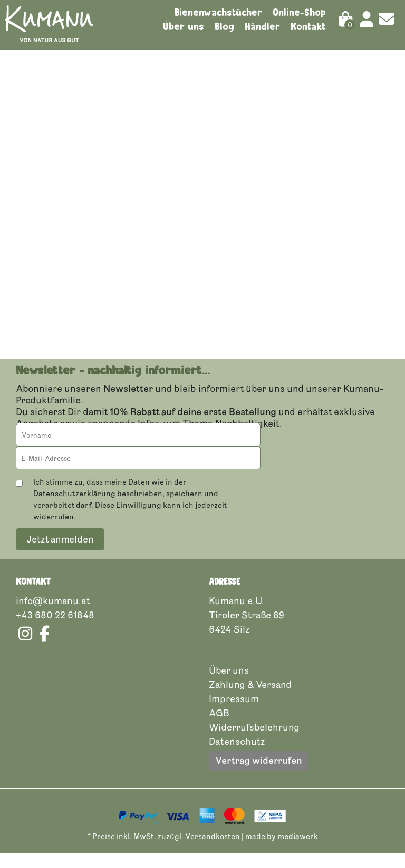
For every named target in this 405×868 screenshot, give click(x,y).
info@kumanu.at (53, 616)
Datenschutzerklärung (74, 509)
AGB (219, 728)
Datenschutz (237, 756)
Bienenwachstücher (218, 12)
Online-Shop (299, 12)
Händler (262, 26)
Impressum (234, 714)
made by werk (282, 851)
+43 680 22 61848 (55, 630)
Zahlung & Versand (250, 699)
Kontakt (308, 26)
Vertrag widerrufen (259, 775)
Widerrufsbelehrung (254, 742)
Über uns (184, 26)
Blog (224, 26)
